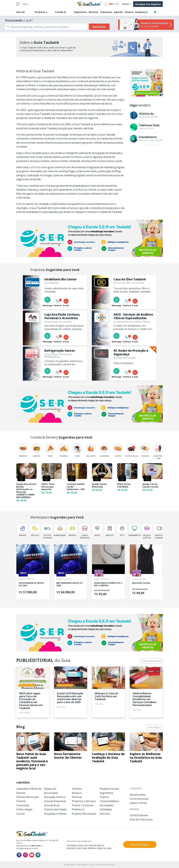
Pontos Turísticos (83, 805)
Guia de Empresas (55, 801)
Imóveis (22, 530)
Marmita (23, 450)
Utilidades (106, 809)
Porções (145, 450)
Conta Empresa (139, 815)
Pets (122, 530)
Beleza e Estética (147, 532)
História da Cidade (55, 809)
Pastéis (118, 450)
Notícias (93, 12)
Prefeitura (78, 809)
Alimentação (60, 530)
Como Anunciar (139, 799)
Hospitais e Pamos (55, 814)
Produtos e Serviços (84, 801)
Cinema (129, 12)
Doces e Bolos (131, 450)
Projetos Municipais (84, 814)
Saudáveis (104, 450)
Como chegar (24, 809)
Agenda (118, 12)
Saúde (97, 530)
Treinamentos (134, 530)
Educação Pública (55, 797)
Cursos (20, 814)
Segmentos (80, 12)
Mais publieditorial (152, 661)
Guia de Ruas (52, 805)
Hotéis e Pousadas (47, 532)
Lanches (37, 450)
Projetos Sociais (109, 789)
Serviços (110, 530)
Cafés (77, 450)
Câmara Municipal (27, 797)
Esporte (72, 530)
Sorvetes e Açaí (159, 451)
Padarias (64, 450)
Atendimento (138, 795)
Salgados (91, 450)
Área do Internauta (141, 819)
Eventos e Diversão (159, 532)
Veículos (35, 530)
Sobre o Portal (138, 803)
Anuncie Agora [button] (140, 844)
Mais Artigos (154, 727)
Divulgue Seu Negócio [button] (148, 4)
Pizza (50, 450)
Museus (77, 793)
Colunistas (106, 12)
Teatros (104, 797)
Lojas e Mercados (85, 532)
